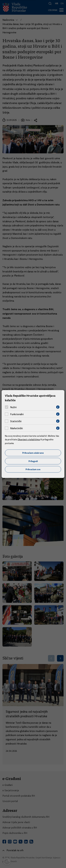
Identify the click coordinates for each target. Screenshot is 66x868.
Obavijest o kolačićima (29, 439)
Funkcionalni (17, 414)
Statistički (16, 421)
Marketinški (16, 428)
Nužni (13, 407)
